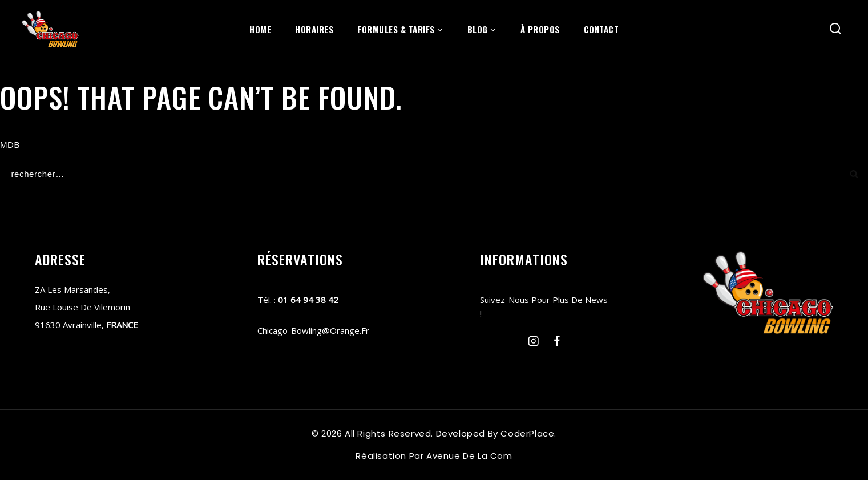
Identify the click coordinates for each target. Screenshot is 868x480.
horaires (314, 29)
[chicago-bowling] (50, 29)
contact (601, 29)
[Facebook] (557, 341)
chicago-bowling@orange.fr (313, 330)
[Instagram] (534, 341)
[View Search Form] (836, 29)
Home (260, 29)
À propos (540, 29)
